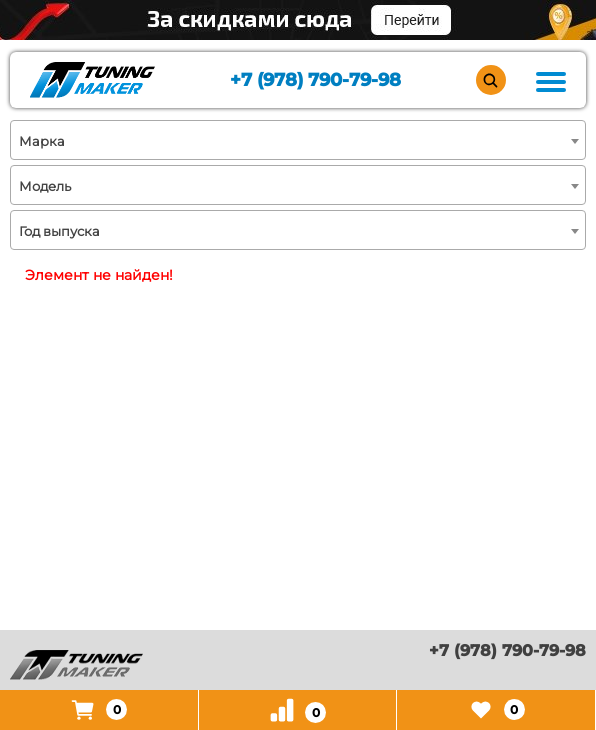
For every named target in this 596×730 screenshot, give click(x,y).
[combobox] (298, 140)
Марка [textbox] (42, 141)
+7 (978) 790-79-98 (315, 80)
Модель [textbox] (45, 186)
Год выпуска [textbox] (59, 231)
